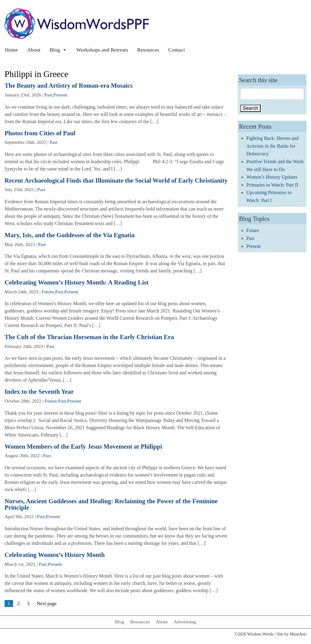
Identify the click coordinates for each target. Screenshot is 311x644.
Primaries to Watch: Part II (272, 185)
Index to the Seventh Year (39, 391)
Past (48, 95)
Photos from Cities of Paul (40, 133)
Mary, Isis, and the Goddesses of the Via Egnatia (70, 235)
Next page (47, 604)
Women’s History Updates (272, 177)
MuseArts (298, 634)
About (34, 50)
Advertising (185, 622)
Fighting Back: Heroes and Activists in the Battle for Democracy (272, 146)
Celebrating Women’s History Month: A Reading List (77, 282)
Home (11, 50)
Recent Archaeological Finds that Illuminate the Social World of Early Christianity (116, 180)
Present (60, 95)
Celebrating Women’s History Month (55, 555)
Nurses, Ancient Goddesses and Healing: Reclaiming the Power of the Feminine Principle (111, 504)
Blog (58, 50)
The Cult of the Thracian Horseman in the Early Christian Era (89, 337)
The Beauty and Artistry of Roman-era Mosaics (69, 85)
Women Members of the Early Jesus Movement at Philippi (83, 446)
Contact (177, 50)
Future (48, 292)
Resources (148, 50)
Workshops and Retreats (102, 50)
